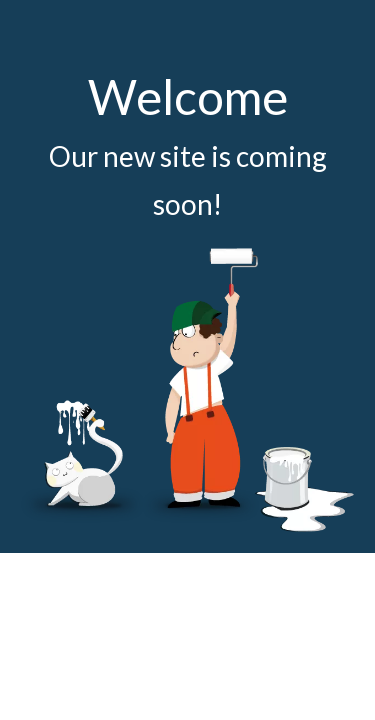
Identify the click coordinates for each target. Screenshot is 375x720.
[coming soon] (187, 389)
